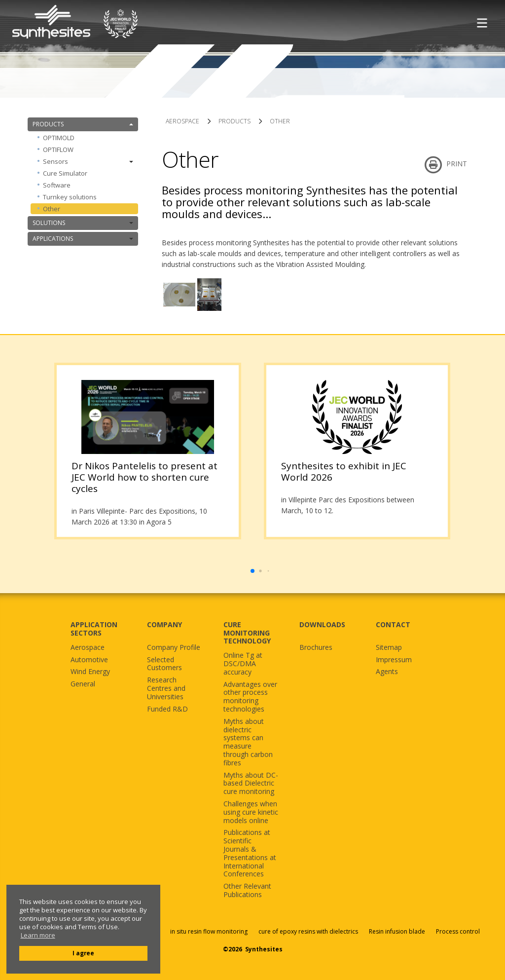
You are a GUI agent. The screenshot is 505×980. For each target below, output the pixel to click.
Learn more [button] (38, 935)
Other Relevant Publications (247, 891)
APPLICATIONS (83, 239)
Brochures (316, 648)
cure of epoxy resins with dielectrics (309, 931)
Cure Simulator (65, 173)
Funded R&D (167, 709)
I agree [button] (83, 953)
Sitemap (389, 648)
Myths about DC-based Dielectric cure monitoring (251, 784)
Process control (458, 931)
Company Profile (174, 648)
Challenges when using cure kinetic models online (251, 812)
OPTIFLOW (58, 150)
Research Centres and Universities (166, 688)
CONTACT (393, 624)
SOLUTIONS (83, 223)
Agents (387, 672)
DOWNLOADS (322, 624)
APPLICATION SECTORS (94, 629)
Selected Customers (164, 664)
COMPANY (164, 624)
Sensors (88, 161)
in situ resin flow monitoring (209, 931)
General (83, 684)
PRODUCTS (83, 124)
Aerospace (88, 648)
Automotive (89, 660)
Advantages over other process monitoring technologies (250, 697)
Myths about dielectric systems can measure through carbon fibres (248, 742)
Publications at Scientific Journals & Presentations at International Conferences (250, 853)
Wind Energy (90, 672)
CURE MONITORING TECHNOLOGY (247, 633)
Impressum (394, 660)
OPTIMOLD (59, 138)
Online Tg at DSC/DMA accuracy (243, 664)
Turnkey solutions (70, 197)
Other (52, 209)
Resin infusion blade (397, 931)
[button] (252, 571)
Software (57, 185)
